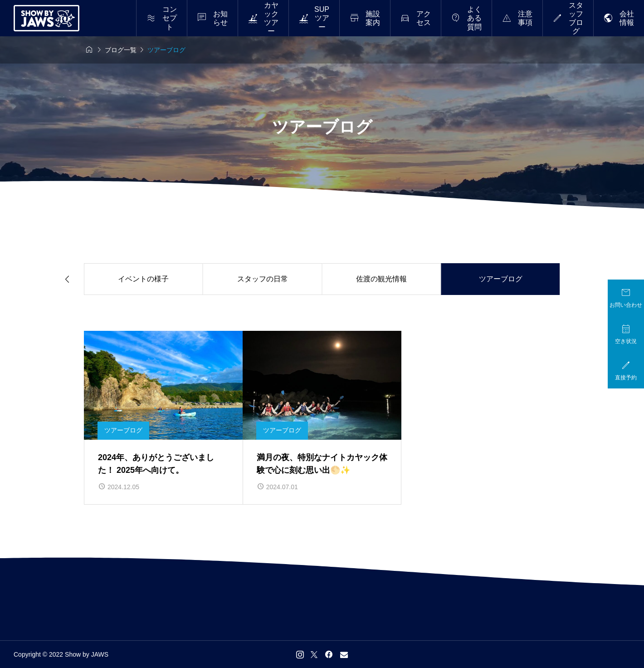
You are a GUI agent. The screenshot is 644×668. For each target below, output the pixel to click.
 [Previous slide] (67, 279)
